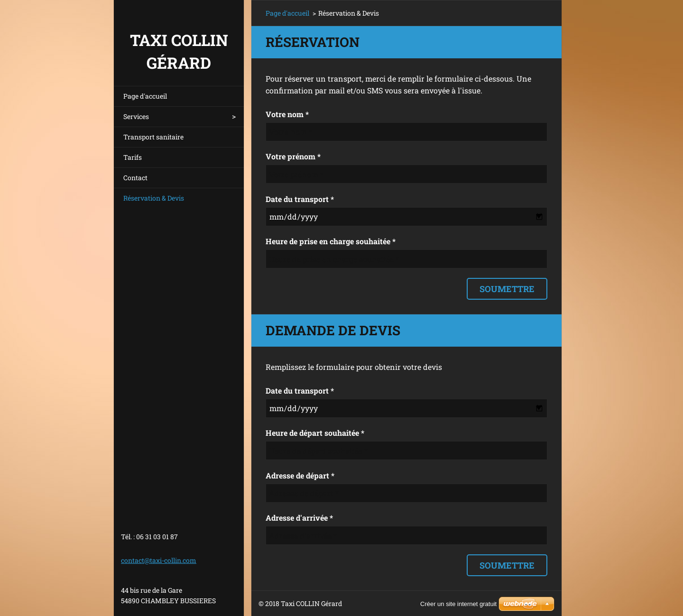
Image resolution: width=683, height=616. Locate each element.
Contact (135, 178)
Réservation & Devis (154, 198)
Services (136, 116)
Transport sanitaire (153, 137)
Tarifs (133, 157)
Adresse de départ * (300, 475)
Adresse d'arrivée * (299, 518)
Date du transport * (300, 199)
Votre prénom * (293, 156)
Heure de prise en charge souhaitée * (331, 241)
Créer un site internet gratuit (458, 604)
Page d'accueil (145, 96)
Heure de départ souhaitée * (315, 433)
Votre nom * (287, 114)
